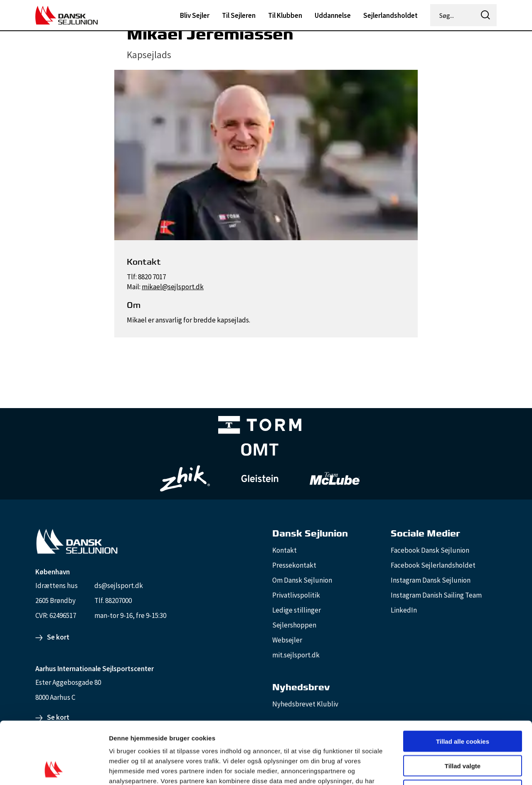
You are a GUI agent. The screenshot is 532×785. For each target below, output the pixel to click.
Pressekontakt (294, 565)
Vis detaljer (432, 769)
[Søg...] (453, 15)
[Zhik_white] (185, 479)
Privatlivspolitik (296, 595)
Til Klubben (285, 15)
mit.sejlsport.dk (296, 655)
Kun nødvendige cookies (463, 732)
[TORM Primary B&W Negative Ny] (260, 427)
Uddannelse (333, 15)
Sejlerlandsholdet (390, 15)
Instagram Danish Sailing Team (436, 595)
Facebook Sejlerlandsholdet (433, 565)
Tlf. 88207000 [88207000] (113, 600)
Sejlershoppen (294, 625)
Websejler (287, 640)
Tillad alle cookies (463, 683)
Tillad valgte (463, 707)
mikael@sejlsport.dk (173, 287)
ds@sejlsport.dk (119, 586)
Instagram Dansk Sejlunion (431, 580)
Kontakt (284, 550)
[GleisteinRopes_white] (260, 479)
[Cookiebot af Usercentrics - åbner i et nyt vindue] (54, 769)
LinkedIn (404, 610)
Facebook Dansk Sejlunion (430, 550)
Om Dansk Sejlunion (302, 580)
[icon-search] (485, 15)
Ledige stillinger (297, 610)
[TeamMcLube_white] (335, 478)
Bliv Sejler (195, 15)
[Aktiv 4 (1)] (260, 451)
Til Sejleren (239, 15)
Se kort (58, 637)
